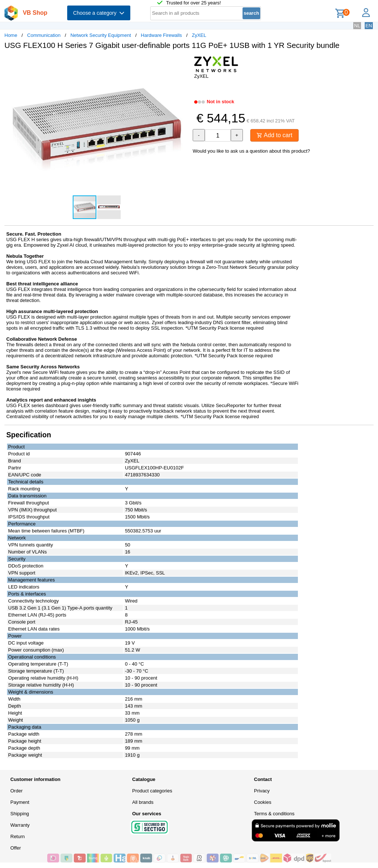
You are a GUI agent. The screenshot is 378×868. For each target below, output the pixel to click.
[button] (182, 63)
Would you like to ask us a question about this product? (251, 151)
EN (369, 26)
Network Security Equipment (101, 35)
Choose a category (99, 13)
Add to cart (274, 135)
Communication (44, 35)
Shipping (20, 814)
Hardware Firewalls (161, 35)
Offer (16, 848)
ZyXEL (199, 35)
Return (18, 836)
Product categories (152, 791)
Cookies (263, 802)
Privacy (262, 791)
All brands (143, 802)
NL (357, 26)
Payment (20, 802)
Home (11, 35)
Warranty (20, 825)
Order (16, 791)
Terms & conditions (274, 814)
